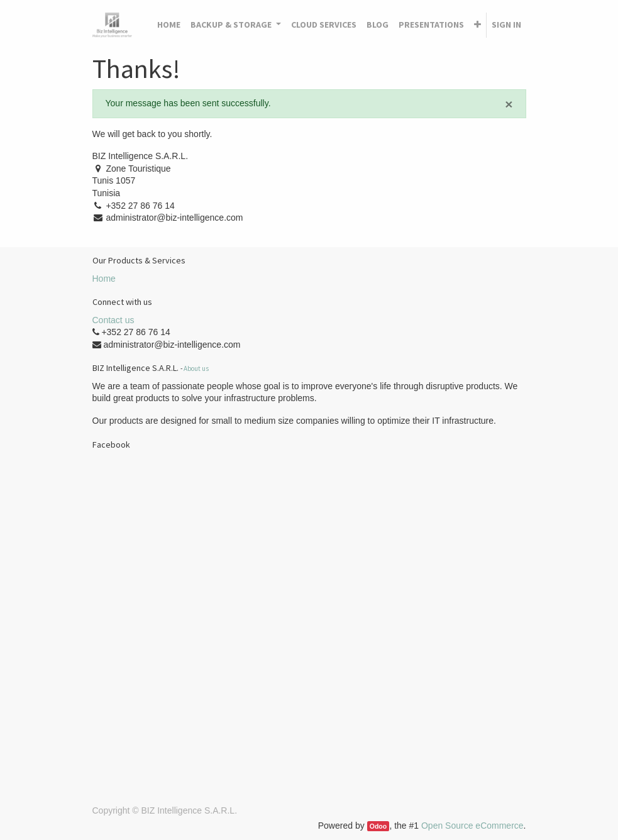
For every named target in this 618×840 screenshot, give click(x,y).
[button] (477, 25)
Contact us (113, 320)
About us (196, 368)
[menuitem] (169, 25)
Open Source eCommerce (472, 826)
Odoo (378, 826)
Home (104, 279)
